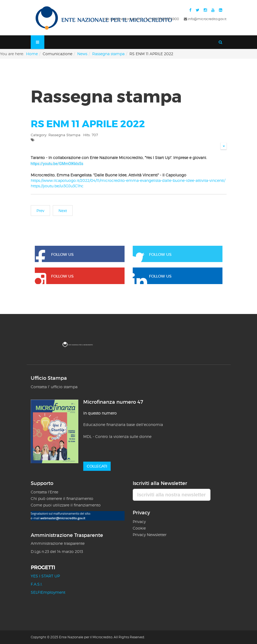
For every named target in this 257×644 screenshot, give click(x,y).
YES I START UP (45, 576)
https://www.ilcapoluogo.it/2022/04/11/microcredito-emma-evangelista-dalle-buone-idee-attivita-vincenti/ (128, 180)
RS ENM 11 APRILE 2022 (88, 124)
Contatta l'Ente (44, 492)
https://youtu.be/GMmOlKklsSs (57, 164)
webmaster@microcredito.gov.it (63, 518)
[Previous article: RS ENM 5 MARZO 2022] (40, 211)
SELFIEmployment (48, 592)
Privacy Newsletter (150, 535)
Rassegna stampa (108, 54)
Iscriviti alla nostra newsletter (172, 495)
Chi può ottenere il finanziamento (62, 498)
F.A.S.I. (37, 584)
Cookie (139, 528)
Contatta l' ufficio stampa (54, 387)
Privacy (140, 522)
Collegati (97, 466)
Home (32, 54)
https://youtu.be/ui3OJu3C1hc (57, 186)
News (82, 54)
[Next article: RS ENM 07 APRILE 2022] (63, 211)
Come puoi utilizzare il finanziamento (66, 505)
